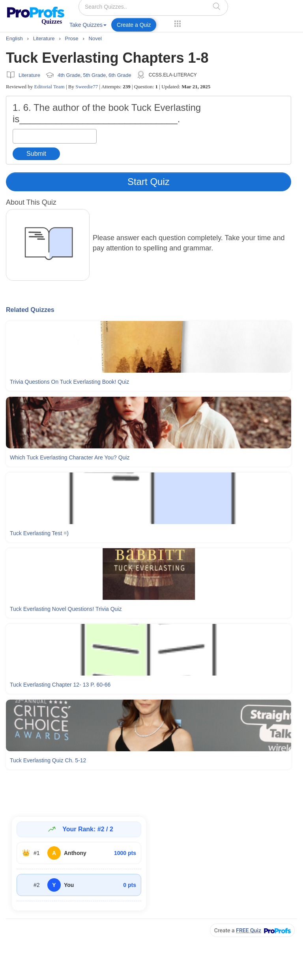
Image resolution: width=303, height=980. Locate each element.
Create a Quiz (134, 25)
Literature (29, 75)
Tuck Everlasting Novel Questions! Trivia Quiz (66, 609)
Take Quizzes (88, 25)
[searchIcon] (217, 6)
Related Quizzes (30, 310)
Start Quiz (149, 182)
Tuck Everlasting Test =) (39, 533)
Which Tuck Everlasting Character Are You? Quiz (70, 457)
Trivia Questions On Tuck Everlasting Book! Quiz (69, 382)
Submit (36, 154)
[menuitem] (88, 26)
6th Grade (120, 75)
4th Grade (69, 75)
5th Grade (94, 75)
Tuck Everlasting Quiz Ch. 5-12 (48, 760)
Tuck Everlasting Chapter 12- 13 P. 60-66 (60, 685)
